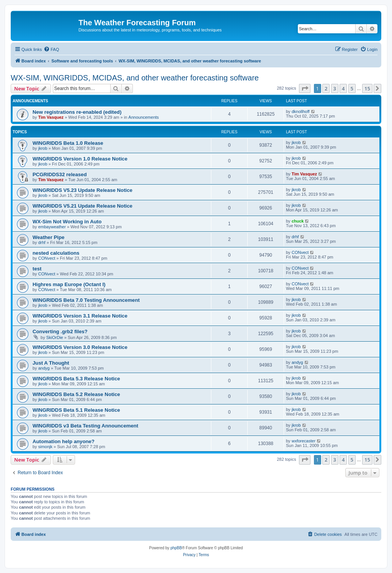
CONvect (47, 258)
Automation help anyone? (64, 441)
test (37, 269)
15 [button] (367, 88)
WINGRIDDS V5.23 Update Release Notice (82, 190)
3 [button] (335, 88)
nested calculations (56, 253)
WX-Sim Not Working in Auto (67, 222)
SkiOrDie (55, 337)
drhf (42, 242)
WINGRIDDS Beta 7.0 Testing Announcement (86, 300)
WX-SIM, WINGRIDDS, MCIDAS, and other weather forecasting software (135, 78)
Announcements (144, 117)
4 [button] (343, 88)
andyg (44, 368)
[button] (305, 88)
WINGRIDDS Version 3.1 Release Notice (80, 316)
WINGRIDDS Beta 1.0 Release (68, 143)
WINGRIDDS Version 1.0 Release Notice (80, 159)
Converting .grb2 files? (60, 332)
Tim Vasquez (51, 117)
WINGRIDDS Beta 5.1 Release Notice (76, 410)
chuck (298, 221)
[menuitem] (51, 49)
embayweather (52, 227)
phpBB (176, 548)
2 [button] (326, 88)
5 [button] (352, 88)
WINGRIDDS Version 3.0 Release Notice (80, 347)
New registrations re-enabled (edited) (77, 112)
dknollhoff (301, 111)
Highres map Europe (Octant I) (69, 284)
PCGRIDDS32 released (60, 174)
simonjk (45, 447)
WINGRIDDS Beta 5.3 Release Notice (76, 379)
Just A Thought (51, 363)
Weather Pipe (48, 237)
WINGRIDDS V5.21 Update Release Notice (82, 206)
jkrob (43, 148)
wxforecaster (304, 441)
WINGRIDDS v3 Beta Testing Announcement (85, 426)
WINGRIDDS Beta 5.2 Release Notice (76, 394)
